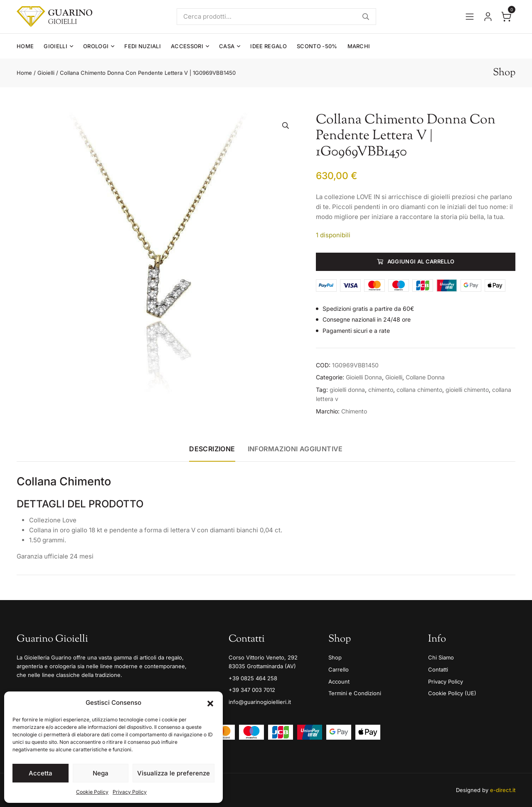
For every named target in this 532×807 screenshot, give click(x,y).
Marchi (359, 46)
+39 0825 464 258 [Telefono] (253, 678)
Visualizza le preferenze (174, 773)
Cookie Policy (92, 792)
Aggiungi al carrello (421, 261)
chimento (381, 390)
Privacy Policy (130, 792)
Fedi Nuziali (143, 46)
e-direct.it (503, 790)
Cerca (366, 17)
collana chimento (419, 390)
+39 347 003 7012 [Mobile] (252, 690)
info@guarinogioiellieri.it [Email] (260, 702)
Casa (227, 46)
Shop (335, 657)
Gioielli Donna (364, 377)
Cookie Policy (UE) (452, 693)
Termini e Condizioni (355, 693)
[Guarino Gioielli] (54, 17)
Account (339, 682)
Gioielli (55, 46)
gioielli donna (347, 390)
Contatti (438, 669)
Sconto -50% (317, 46)
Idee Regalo (268, 46)
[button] (210, 703)
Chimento (354, 411)
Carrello (339, 669)
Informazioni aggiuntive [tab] (295, 449)
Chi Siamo (441, 657)
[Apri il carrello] (506, 17)
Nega (101, 773)
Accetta (41, 773)
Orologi (96, 46)
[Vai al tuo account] (488, 17)
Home (25, 46)
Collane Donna (425, 377)
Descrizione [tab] (212, 449)
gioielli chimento (467, 390)
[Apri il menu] (470, 17)
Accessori (187, 46)
